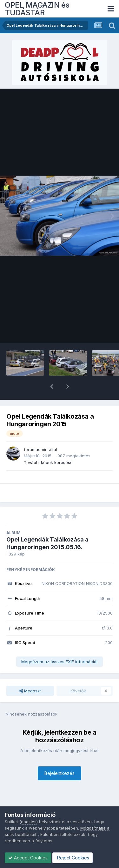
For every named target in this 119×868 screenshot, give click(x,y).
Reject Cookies (73, 858)
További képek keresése (48, 446)
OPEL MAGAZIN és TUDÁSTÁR (37, 9)
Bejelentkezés (60, 757)
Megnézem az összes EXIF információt (60, 645)
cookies (29, 822)
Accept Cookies (28, 858)
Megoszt (30, 674)
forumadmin (36, 433)
